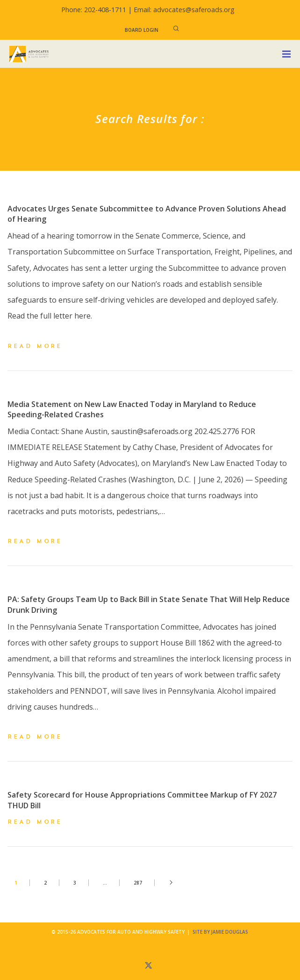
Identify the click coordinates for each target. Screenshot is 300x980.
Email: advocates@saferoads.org (184, 10)
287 (138, 883)
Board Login (142, 30)
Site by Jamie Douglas (220, 932)
